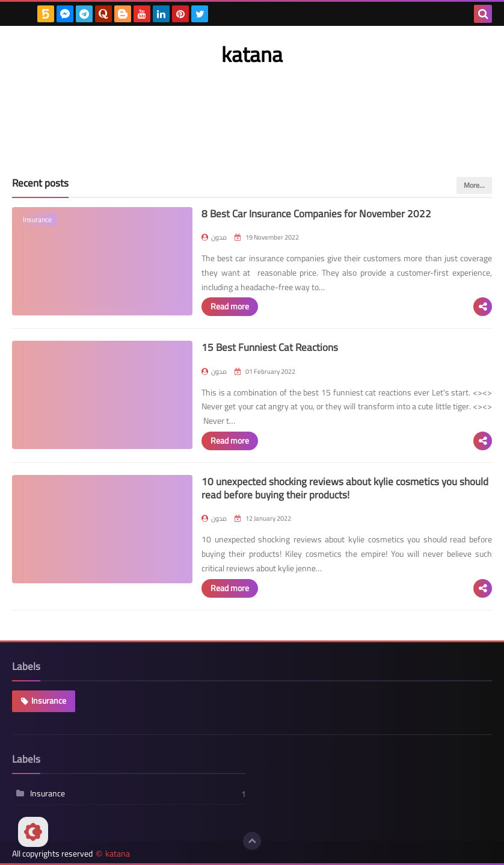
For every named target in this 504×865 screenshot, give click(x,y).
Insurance (49, 701)
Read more (230, 306)
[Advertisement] (252, 110)
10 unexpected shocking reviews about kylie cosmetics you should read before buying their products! (345, 488)
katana (118, 854)
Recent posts (40, 183)
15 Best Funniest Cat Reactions (270, 347)
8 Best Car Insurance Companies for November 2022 (316, 214)
